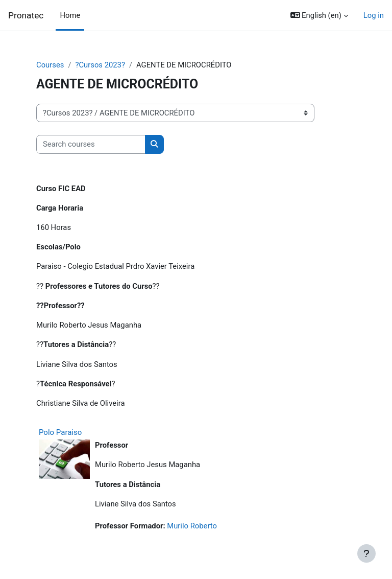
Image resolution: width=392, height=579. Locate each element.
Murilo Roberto (192, 526)
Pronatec (26, 15)
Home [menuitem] (70, 15)
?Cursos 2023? (100, 65)
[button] (319, 15)
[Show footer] (366, 553)
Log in (374, 15)
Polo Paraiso (60, 432)
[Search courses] (91, 144)
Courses (50, 65)
